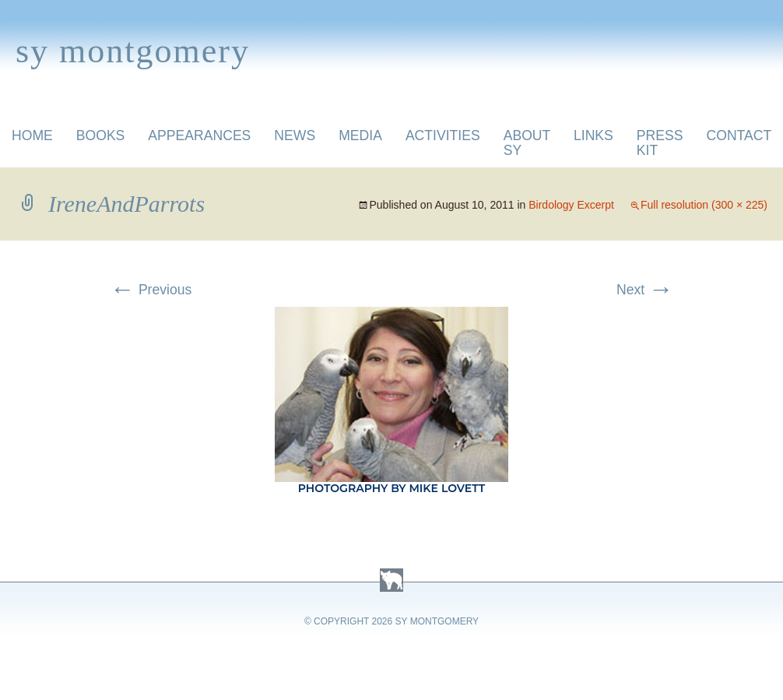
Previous (151, 290)
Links (593, 135)
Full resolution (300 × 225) (704, 205)
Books (101, 135)
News (295, 135)
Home (32, 135)
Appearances (199, 135)
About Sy (527, 143)
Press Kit (660, 143)
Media (360, 135)
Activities (443, 135)
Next (645, 290)
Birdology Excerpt (571, 205)
